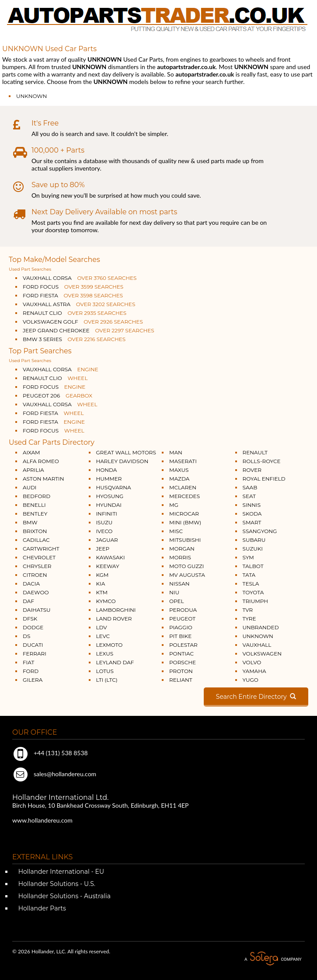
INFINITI (107, 514)
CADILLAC (36, 540)
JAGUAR (107, 540)
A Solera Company (273, 959)
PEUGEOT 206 (57, 396)
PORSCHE (183, 662)
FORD (31, 671)
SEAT (249, 496)
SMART (252, 522)
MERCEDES (185, 496)
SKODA (252, 514)
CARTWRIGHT (41, 549)
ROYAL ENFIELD (264, 479)
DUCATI (33, 645)
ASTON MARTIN (44, 479)
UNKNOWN (31, 96)
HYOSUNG (110, 496)
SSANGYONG (260, 531)
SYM (248, 557)
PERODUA (183, 610)
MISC (176, 531)
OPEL (177, 601)
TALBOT (253, 566)
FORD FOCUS (73, 287)
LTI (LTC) (107, 680)
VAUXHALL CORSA (80, 278)
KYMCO (106, 601)
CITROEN (35, 575)
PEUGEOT (182, 619)
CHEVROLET (39, 557)
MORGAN (182, 549)
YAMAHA (254, 671)
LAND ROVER (114, 619)
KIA (101, 584)
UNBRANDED (261, 627)
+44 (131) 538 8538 (50, 753)
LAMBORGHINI (116, 610)
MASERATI (183, 461)
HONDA (107, 470)
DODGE (33, 627)
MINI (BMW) (185, 522)
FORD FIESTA (73, 295)
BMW (30, 522)
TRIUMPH (255, 601)
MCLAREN (183, 487)
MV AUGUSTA (187, 575)
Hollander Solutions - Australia (64, 896)
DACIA (31, 584)
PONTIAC (181, 654)
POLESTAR (183, 645)
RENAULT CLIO (75, 313)
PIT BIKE (180, 636)
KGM (103, 575)
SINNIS (252, 505)
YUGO (251, 680)
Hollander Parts (41, 908)
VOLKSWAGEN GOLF (83, 322)
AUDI (30, 487)
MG (174, 505)
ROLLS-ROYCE (262, 461)
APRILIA (33, 470)
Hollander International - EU (60, 872)
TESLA (251, 584)
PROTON (181, 671)
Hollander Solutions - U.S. (56, 884)
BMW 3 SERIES (74, 339)
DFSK (30, 619)
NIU (174, 592)
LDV (102, 627)
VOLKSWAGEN (262, 654)
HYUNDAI (109, 505)
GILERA (33, 680)
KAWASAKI (111, 557)
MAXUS (179, 470)
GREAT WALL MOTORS (126, 452)
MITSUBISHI (185, 540)
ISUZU (105, 522)
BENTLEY (35, 514)
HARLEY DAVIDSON (122, 461)
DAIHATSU (37, 610)
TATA (249, 575)
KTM (102, 592)
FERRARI (35, 654)
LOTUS (105, 671)
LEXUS (105, 654)
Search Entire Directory (256, 697)
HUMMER (109, 479)
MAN (176, 452)
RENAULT (255, 452)
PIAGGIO (181, 627)
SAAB (250, 487)
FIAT (28, 662)
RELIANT (181, 680)
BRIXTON (35, 531)
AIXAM (31, 452)
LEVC (103, 636)
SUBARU (254, 540)
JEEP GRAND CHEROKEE (89, 330)
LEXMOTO (110, 645)
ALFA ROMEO (41, 461)
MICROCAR (184, 514)
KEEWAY (108, 566)
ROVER (252, 470)
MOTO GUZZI (186, 566)
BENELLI (34, 505)
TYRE (249, 619)
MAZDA (179, 479)
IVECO (105, 531)
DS (26, 636)
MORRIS (180, 557)
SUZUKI (253, 549)
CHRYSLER (37, 566)
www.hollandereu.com (42, 820)
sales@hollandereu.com (54, 774)
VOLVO (252, 662)
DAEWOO (36, 592)
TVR (248, 610)
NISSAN (179, 584)
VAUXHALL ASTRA (79, 304)
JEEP (103, 549)
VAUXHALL (257, 645)
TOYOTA (253, 592)
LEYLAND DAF (115, 662)
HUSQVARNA (114, 487)
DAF (28, 601)
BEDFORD (37, 496)
